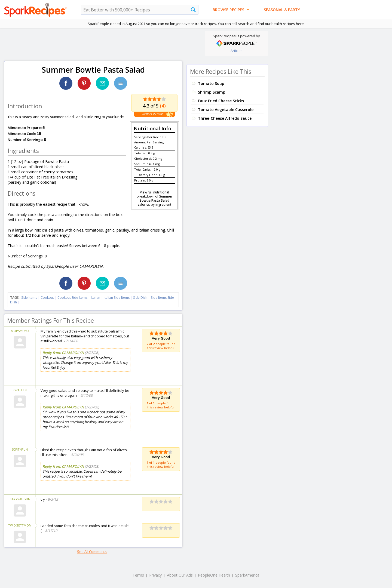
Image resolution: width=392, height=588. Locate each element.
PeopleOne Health (214, 575)
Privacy (155, 575)
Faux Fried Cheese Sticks (221, 101)
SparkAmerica (247, 575)
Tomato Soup (211, 83)
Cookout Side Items (72, 298)
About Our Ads (180, 575)
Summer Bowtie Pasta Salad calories (155, 200)
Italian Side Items (117, 298)
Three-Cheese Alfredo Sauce (225, 118)
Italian (96, 298)
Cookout (47, 298)
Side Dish (140, 298)
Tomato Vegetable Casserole (226, 110)
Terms (138, 575)
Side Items (29, 298)
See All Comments (92, 552)
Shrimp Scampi (212, 92)
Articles (237, 51)
